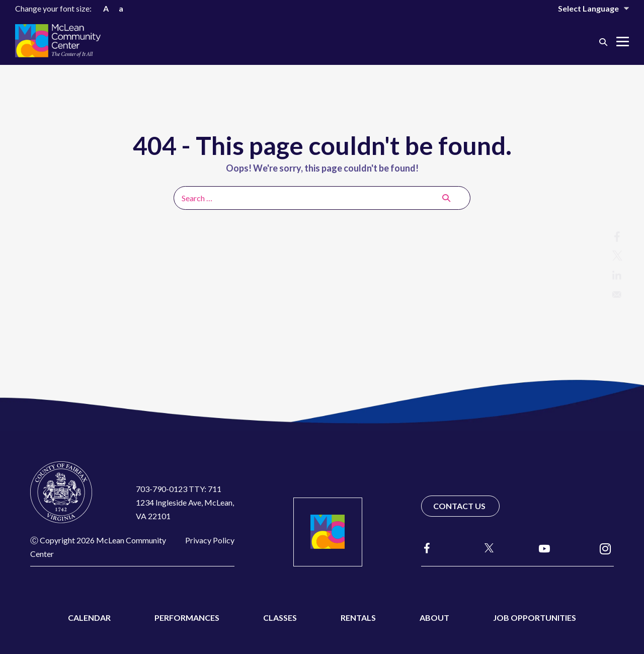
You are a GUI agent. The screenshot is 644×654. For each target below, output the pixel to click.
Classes (280, 618)
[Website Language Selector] (587, 8)
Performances (187, 618)
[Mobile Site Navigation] (623, 42)
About (434, 618)
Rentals (358, 618)
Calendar (89, 618)
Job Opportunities (535, 618)
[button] (603, 42)
